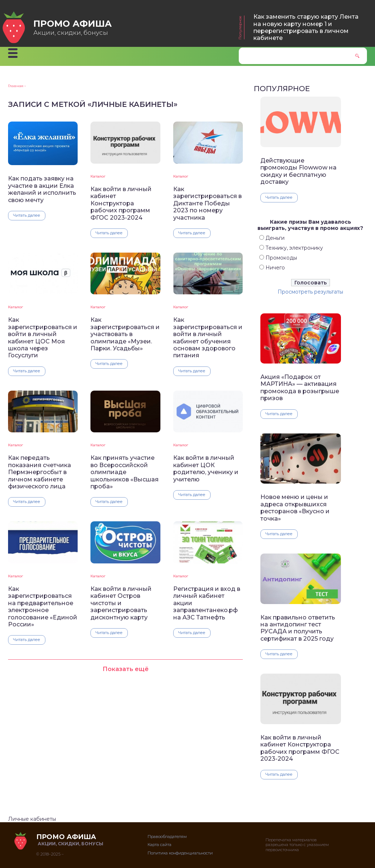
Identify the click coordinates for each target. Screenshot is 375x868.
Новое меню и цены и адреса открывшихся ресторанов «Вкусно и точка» (295, 508)
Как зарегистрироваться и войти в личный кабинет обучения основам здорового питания (208, 338)
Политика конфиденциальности (180, 853)
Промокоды (281, 258)
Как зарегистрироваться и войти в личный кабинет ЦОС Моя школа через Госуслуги (43, 338)
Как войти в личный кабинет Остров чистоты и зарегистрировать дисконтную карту (121, 603)
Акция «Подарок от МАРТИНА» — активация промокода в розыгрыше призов (300, 388)
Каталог (98, 176)
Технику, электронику (294, 248)
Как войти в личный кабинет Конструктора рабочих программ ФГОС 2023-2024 (121, 203)
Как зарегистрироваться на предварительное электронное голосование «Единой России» (43, 607)
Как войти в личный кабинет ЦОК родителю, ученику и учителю (206, 468)
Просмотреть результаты (310, 292)
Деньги (275, 238)
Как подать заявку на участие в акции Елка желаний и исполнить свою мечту (42, 189)
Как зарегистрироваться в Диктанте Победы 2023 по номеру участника (207, 203)
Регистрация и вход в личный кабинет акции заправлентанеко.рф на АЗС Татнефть (207, 603)
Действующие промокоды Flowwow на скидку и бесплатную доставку (298, 171)
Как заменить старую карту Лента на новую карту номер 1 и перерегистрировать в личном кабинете (306, 27)
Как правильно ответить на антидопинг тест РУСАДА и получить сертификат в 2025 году (298, 628)
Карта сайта (159, 845)
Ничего (275, 268)
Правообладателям (167, 837)
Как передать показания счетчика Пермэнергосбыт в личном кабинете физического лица (40, 472)
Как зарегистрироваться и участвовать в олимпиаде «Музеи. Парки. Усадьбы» (125, 334)
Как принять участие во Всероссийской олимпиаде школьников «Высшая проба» (125, 472)
